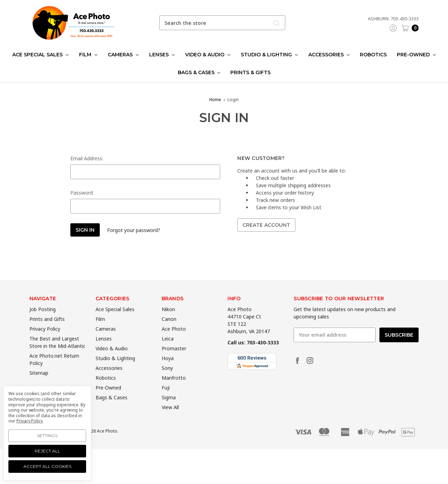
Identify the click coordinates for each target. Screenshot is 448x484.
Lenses (162, 55)
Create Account (266, 225)
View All (170, 419)
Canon (169, 331)
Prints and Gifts (47, 331)
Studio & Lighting (269, 55)
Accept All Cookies (47, 466)
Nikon (168, 321)
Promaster (174, 360)
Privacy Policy (45, 340)
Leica (168, 350)
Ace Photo (174, 340)
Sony (167, 380)
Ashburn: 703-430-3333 (393, 19)
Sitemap (39, 384)
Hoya (168, 370)
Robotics (373, 55)
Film (88, 55)
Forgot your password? (134, 230)
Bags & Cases (199, 72)
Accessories (329, 55)
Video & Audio (208, 55)
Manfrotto (174, 389)
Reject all (47, 451)
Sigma (169, 409)
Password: (82, 193)
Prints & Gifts (250, 72)
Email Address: (87, 158)
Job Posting (43, 321)
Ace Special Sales (40, 55)
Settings (47, 436)
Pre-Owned (416, 55)
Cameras (123, 55)
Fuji (166, 399)
